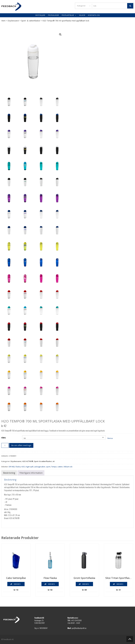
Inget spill (29, 467)
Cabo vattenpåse (16, 578)
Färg (4, 438)
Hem (3, 21)
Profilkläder (53, 15)
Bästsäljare (40, 15)
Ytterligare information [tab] (31, 473)
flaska (18, 467)
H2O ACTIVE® (28, 461)
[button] (60, 34)
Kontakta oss (94, 15)
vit (54, 461)
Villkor (82, 15)
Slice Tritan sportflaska (119, 578)
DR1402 (12, 467)
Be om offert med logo (21, 445)
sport (48, 467)
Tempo (54, 467)
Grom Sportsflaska (84, 578)
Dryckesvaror (13, 21)
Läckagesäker (40, 467)
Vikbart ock (68, 467)
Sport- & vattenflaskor (31, 21)
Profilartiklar (69, 15)
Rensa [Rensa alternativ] (110, 438)
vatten (60, 467)
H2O (23, 467)
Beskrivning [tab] (9, 473)
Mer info (17, 584)
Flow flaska (50, 578)
